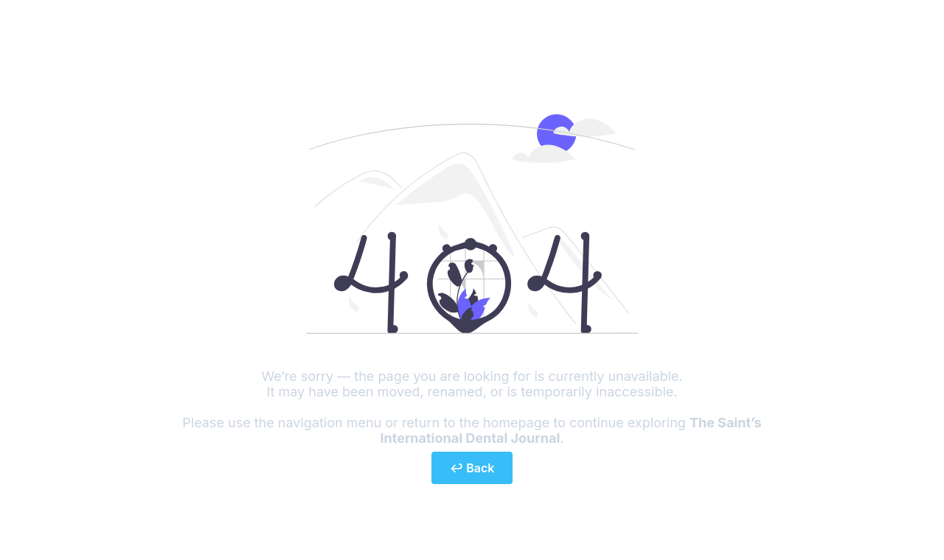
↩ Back (472, 468)
